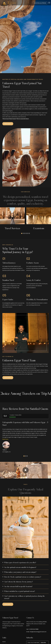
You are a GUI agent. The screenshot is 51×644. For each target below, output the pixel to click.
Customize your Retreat (40, 3)
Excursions (39, 228)
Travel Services (12, 228)
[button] (23, 67)
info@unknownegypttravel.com (38, 632)
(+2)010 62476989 (34, 629)
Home (4, 642)
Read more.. (5, 439)
